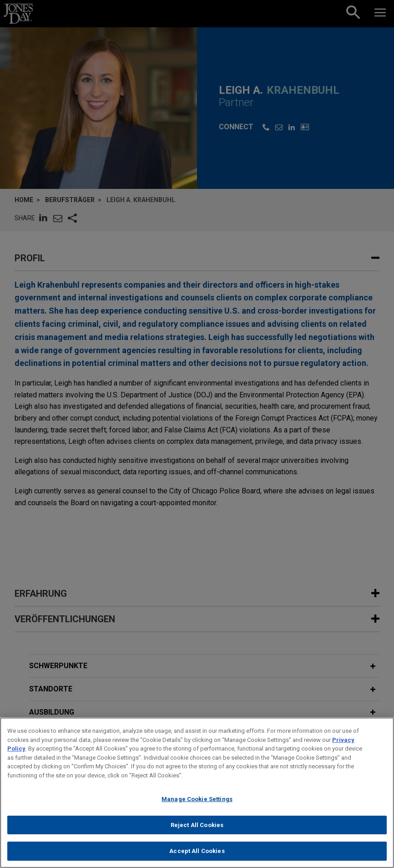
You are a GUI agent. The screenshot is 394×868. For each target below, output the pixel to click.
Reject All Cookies (197, 825)
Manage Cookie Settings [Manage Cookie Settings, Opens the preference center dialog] (197, 799)
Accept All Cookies (197, 851)
